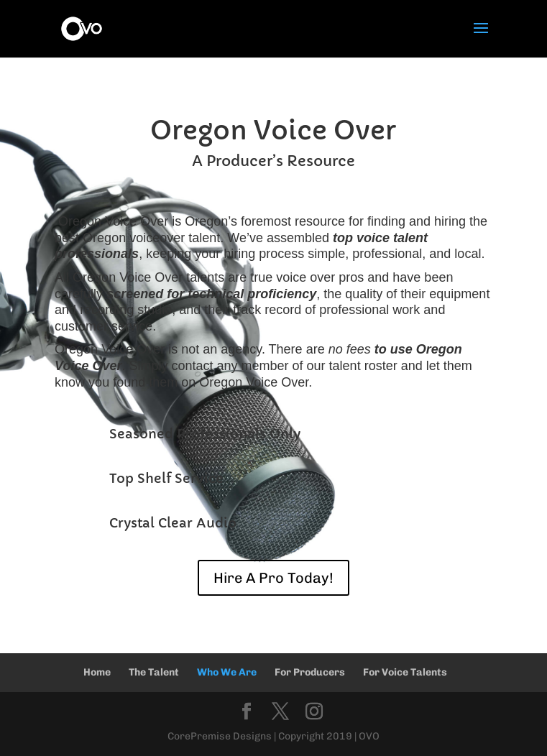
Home (97, 672)
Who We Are (227, 672)
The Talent (154, 672)
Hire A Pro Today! (273, 578)
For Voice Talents (405, 672)
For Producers (310, 672)
